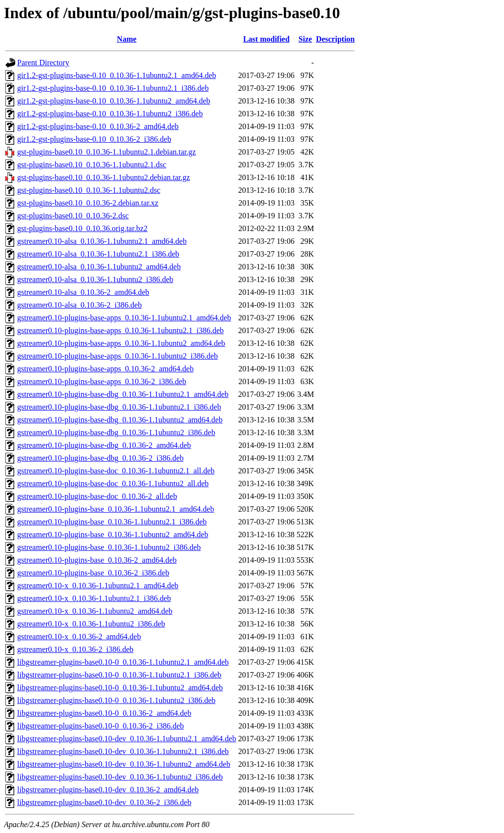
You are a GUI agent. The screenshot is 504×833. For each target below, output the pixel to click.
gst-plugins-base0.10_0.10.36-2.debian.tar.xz (88, 203)
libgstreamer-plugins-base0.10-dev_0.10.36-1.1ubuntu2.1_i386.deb (123, 751)
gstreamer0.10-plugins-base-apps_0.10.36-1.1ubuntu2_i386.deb (117, 356)
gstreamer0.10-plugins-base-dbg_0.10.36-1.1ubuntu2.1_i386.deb (119, 407)
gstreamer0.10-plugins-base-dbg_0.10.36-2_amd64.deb (104, 445)
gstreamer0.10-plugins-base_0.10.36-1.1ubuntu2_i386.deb (109, 547)
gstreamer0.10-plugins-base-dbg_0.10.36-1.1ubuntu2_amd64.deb (120, 420)
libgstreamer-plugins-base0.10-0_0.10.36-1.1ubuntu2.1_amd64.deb (123, 662)
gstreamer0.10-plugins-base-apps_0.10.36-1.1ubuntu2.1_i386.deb (120, 330)
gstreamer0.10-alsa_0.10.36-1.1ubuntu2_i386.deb (95, 279)
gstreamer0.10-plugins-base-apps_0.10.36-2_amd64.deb (105, 369)
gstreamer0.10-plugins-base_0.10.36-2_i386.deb (93, 573)
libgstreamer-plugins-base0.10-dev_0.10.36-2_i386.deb (104, 802)
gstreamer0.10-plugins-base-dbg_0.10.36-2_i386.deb (100, 458)
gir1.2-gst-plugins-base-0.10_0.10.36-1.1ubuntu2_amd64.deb (114, 101)
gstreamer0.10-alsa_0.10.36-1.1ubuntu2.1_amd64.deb (102, 241)
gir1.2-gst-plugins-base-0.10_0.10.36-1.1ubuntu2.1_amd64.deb (117, 75)
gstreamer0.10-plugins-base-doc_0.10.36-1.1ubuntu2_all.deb (113, 483)
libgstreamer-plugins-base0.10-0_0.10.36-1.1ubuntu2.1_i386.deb (119, 675)
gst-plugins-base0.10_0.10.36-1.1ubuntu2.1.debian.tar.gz (106, 152)
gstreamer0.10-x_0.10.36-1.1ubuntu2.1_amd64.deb (98, 586)
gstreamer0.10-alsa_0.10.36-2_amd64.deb (83, 292)
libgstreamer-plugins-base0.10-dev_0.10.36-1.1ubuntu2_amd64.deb (124, 764)
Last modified (266, 39)
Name (126, 39)
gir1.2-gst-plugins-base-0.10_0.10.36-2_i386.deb (94, 139)
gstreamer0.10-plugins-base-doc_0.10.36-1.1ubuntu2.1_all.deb (116, 471)
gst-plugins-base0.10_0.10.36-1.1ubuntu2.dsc (89, 190)
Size (305, 39)
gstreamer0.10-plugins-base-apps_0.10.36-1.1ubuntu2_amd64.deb (121, 343)
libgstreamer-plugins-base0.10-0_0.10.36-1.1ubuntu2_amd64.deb (120, 688)
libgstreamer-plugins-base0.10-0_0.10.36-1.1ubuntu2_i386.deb (116, 700)
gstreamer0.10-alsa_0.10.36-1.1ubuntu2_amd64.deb (99, 267)
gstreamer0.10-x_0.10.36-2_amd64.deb (79, 637)
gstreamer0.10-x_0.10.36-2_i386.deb (75, 649)
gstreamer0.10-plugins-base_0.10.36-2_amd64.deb (97, 560)
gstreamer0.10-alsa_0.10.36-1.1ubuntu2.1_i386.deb (98, 254)
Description (335, 39)
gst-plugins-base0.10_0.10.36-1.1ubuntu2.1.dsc (92, 165)
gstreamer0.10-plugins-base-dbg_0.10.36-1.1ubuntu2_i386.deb (116, 432)
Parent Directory (43, 63)
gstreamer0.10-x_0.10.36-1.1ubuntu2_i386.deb (91, 624)
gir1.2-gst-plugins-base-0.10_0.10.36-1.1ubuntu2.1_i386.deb (113, 88)
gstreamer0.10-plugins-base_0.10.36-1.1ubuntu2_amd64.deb (113, 534)
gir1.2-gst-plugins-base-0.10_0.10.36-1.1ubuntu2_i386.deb (110, 114)
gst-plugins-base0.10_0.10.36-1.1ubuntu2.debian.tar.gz (103, 177)
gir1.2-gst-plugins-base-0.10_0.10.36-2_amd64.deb (98, 126)
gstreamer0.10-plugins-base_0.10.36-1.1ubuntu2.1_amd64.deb (116, 509)
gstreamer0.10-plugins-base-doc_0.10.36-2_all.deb (97, 496)
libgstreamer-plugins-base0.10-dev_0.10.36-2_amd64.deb (108, 790)
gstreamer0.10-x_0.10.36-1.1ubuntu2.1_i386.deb (94, 598)
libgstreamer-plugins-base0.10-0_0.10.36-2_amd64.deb (104, 713)
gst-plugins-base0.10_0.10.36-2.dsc (73, 216)
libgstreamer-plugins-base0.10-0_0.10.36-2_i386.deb (101, 726)
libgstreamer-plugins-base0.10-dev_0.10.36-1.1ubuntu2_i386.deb (120, 777)
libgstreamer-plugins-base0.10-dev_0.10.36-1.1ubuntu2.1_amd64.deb (127, 739)
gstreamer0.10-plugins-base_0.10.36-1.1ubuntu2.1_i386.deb (112, 522)
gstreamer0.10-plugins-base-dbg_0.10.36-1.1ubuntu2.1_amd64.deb (123, 394)
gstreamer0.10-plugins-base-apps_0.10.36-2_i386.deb (102, 381)
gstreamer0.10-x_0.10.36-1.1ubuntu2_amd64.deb (95, 611)
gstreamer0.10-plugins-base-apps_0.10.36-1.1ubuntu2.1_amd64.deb (124, 318)
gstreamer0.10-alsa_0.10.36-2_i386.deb (79, 305)
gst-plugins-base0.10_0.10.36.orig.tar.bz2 (82, 228)
